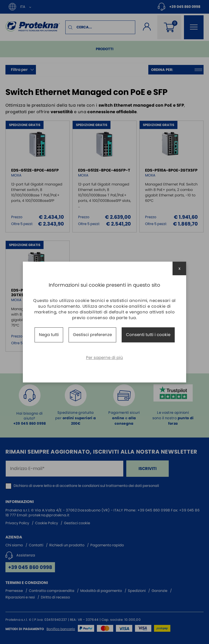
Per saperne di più (104, 357)
